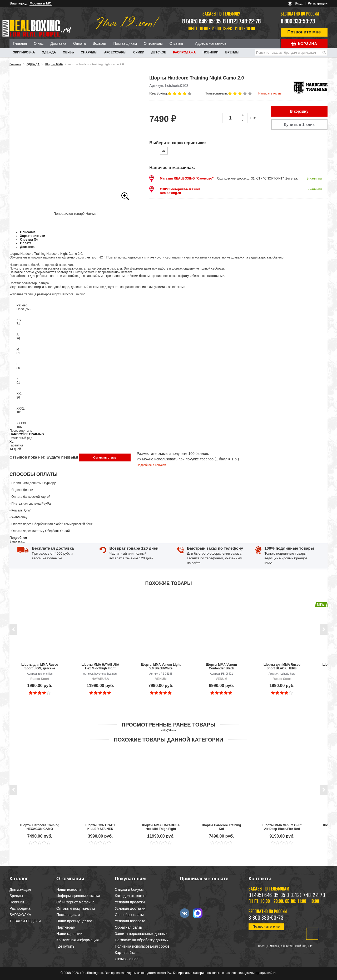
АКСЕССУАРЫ (115, 52)
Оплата (80, 43)
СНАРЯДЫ (89, 52)
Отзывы (176, 43)
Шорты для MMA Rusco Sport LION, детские (40, 666)
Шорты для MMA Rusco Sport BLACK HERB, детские (282, 666)
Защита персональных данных (141, 934)
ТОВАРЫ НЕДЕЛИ (25, 921)
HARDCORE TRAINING (27, 434)
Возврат (100, 43)
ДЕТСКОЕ (159, 52)
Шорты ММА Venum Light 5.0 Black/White (161, 666)
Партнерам (66, 927)
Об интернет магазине (75, 902)
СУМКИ (139, 52)
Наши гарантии (69, 934)
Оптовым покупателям (76, 908)
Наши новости (69, 889)
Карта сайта (125, 953)
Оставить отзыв (105, 457)
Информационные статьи (78, 896)
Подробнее (18, 538)
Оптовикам (153, 43)
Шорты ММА (54, 64)
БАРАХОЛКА (20, 915)
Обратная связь (128, 927)
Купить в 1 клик (299, 124)
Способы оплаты (129, 915)
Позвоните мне (304, 32)
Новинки (211, 52)
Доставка (58, 43)
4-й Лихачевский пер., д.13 (297, 947)
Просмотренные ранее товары (168, 725)
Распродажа (184, 52)
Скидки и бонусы (129, 889)
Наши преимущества (74, 921)
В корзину (299, 111)
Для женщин (20, 889)
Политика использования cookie (142, 946)
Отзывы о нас (127, 959)
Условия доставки (130, 908)
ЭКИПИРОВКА (24, 52)
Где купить (65, 946)
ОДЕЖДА (49, 52)
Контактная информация (78, 940)
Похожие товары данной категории (168, 740)
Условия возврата (130, 921)
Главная (20, 43)
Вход (299, 3)
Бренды (232, 52)
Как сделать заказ (130, 896)
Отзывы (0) (29, 240)
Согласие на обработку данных (142, 940)
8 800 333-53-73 (298, 22)
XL (11, 442)
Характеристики (33, 236)
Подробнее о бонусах (151, 465)
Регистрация (318, 3)
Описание (28, 232)
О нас (39, 43)
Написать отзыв (270, 93)
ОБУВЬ (68, 52)
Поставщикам (125, 43)
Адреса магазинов (211, 43)
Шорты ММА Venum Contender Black (221, 666)
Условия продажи (130, 902)
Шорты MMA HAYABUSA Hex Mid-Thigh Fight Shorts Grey (100, 666)
